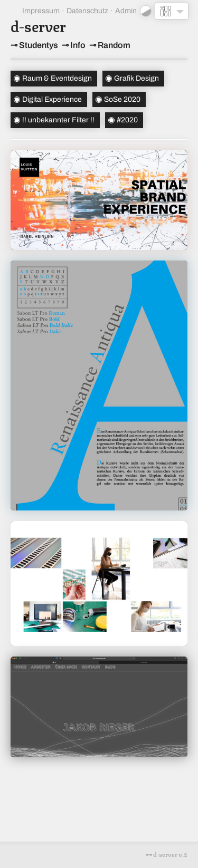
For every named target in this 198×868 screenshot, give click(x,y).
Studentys (39, 45)
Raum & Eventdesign (57, 78)
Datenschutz (87, 11)
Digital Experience (52, 99)
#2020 (127, 120)
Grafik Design (136, 78)
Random (114, 45)
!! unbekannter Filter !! (58, 120)
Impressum (41, 11)
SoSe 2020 (122, 99)
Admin (126, 11)
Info (78, 45)
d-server (38, 25)
